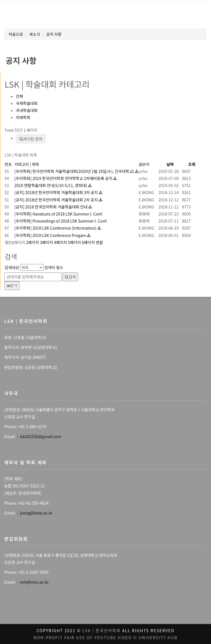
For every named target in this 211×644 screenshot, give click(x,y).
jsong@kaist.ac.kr (36, 513)
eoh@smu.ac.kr (34, 582)
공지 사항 (54, 34)
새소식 (35, 34)
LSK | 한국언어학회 (102, 630)
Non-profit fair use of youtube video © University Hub (106, 638)
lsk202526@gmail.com (41, 436)
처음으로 (16, 34)
